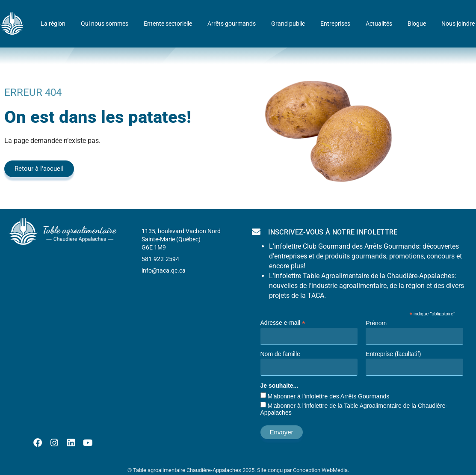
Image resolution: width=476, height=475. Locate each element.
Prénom (376, 323)
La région (53, 24)
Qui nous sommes (105, 24)
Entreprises (335, 24)
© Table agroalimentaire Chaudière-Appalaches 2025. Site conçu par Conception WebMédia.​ (238, 470)
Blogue (417, 24)
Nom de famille (280, 354)
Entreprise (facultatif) (393, 354)
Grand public (288, 24)
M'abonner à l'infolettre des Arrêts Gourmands (329, 396)
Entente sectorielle (168, 24)
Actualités (379, 24)
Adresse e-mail (283, 322)
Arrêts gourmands (232, 24)
